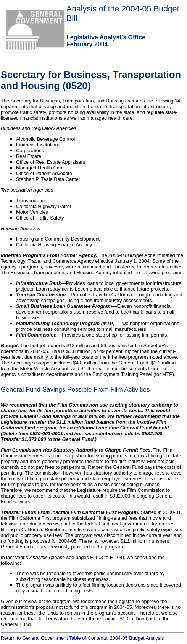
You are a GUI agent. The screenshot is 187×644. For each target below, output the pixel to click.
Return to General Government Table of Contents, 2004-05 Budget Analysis (82, 638)
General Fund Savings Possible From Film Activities (75, 389)
